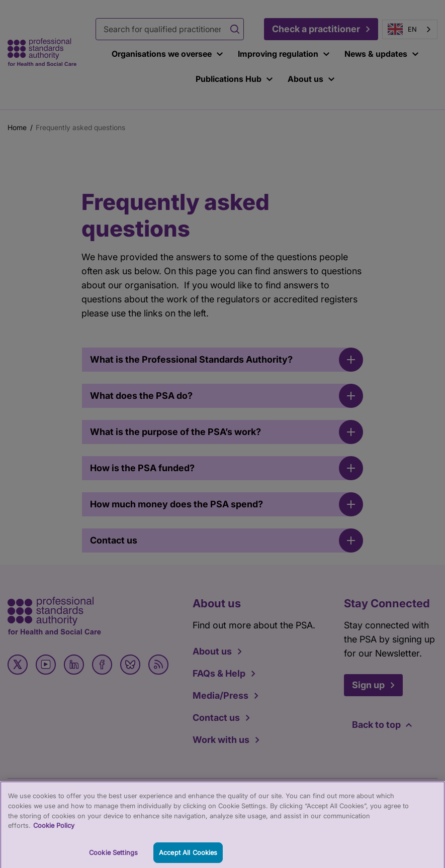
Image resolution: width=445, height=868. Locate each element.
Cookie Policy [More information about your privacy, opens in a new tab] (54, 829)
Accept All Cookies (188, 855)
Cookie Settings (113, 855)
